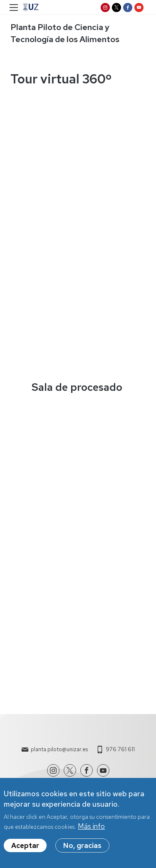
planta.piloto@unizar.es (59, 749)
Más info (91, 826)
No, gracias (82, 845)
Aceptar (25, 845)
